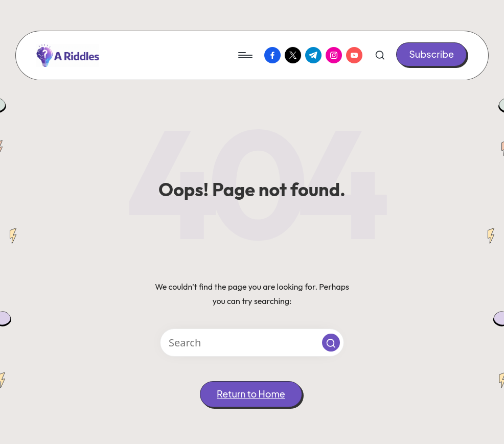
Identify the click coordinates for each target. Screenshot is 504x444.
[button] (431, 54)
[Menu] (245, 55)
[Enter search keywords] (252, 343)
